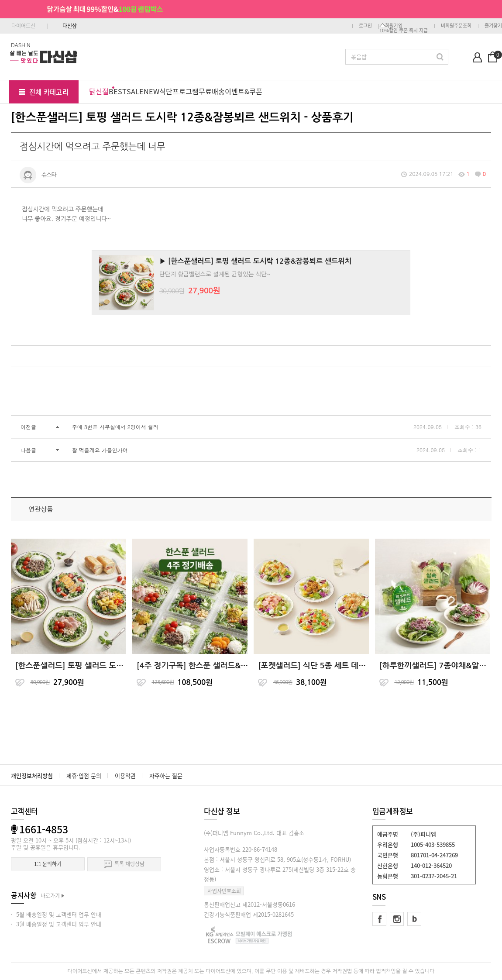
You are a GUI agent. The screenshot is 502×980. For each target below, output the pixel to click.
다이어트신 (23, 26)
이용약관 (125, 775)
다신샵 (70, 26)
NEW (151, 91)
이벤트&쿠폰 (244, 91)
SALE (135, 91)
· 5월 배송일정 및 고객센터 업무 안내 (56, 914)
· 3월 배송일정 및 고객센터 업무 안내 (56, 924)
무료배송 (212, 91)
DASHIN (21, 45)
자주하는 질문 (166, 775)
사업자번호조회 (224, 891)
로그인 (365, 26)
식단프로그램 (179, 91)
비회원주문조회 (456, 26)
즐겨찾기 (493, 26)
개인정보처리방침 (32, 775)
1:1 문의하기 (48, 864)
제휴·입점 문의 (84, 775)
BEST (118, 91)
